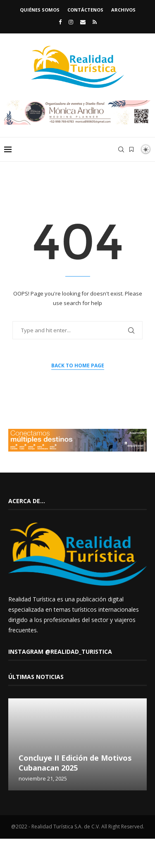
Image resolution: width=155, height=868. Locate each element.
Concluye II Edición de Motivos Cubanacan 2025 (75, 763)
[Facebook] (60, 22)
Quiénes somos (40, 10)
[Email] (83, 22)
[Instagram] (71, 22)
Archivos (123, 10)
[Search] (121, 149)
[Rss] (95, 22)
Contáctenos (85, 10)
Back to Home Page (78, 365)
